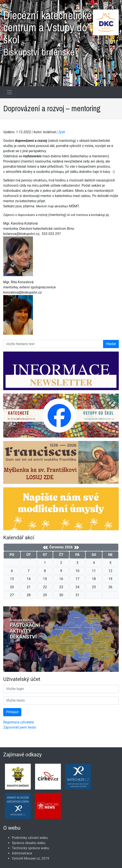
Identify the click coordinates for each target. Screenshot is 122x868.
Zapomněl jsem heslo (20, 727)
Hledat (111, 344)
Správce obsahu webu (29, 843)
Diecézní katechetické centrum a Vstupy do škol (61, 31)
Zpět (62, 132)
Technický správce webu (30, 848)
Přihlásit (12, 712)
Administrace (22, 853)
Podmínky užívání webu (30, 838)
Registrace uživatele (19, 722)
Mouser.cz (32, 858)
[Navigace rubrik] (9, 92)
